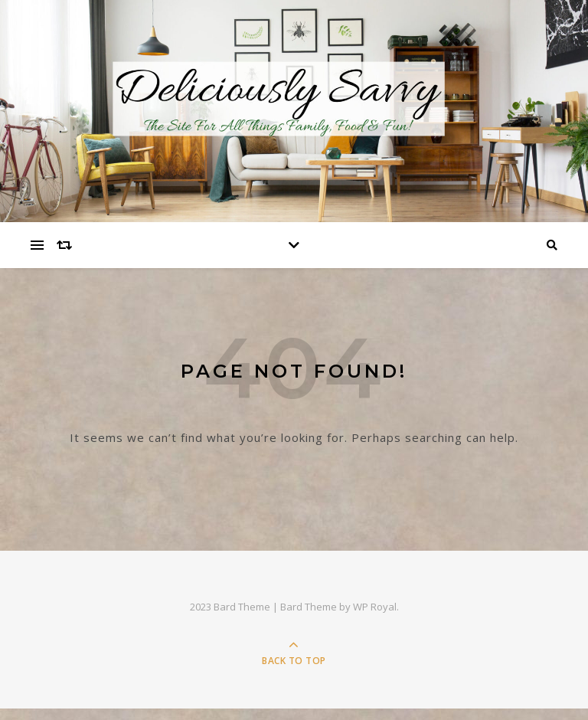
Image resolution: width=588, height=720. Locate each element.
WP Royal (375, 607)
